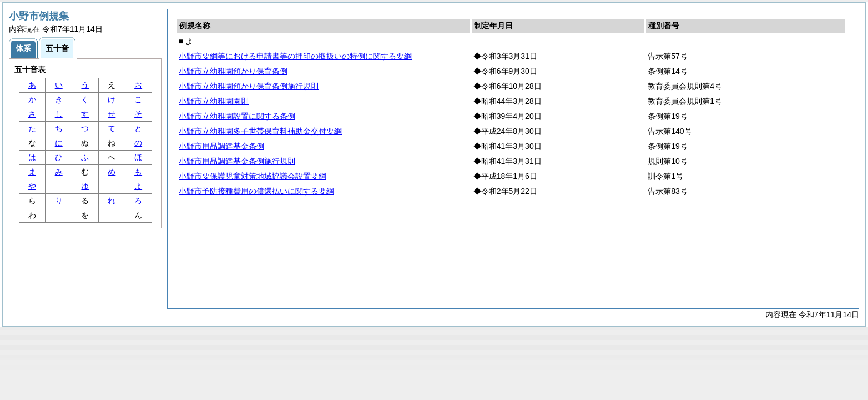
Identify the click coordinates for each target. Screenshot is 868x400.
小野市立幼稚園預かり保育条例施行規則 (249, 86)
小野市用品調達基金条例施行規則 (237, 161)
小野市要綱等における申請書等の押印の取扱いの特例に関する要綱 (295, 56)
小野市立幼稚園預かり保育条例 (233, 71)
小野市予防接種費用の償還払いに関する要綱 (256, 191)
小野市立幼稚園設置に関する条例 (237, 116)
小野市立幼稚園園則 (214, 101)
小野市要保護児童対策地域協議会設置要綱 (253, 176)
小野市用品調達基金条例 (221, 146)
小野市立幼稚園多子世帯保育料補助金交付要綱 (260, 131)
